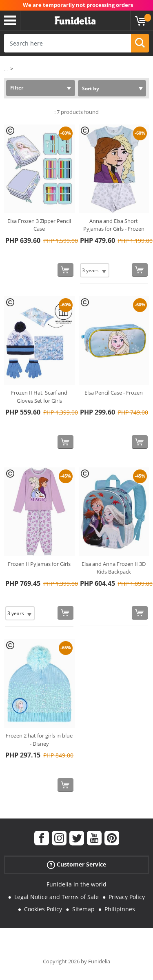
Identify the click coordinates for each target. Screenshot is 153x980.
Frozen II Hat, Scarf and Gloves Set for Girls (39, 397)
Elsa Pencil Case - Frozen (114, 393)
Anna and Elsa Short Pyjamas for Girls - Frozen (114, 225)
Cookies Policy (43, 909)
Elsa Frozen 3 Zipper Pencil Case (39, 225)
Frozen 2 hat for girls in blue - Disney (39, 740)
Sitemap (83, 909)
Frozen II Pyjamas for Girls (39, 564)
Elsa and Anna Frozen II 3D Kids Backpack (114, 568)
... (6, 69)
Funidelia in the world (76, 884)
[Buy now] (65, 270)
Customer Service (76, 864)
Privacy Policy (127, 897)
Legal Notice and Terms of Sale (57, 897)
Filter (17, 88)
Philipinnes (120, 909)
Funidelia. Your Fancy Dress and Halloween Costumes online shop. (75, 21)
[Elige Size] (95, 270)
